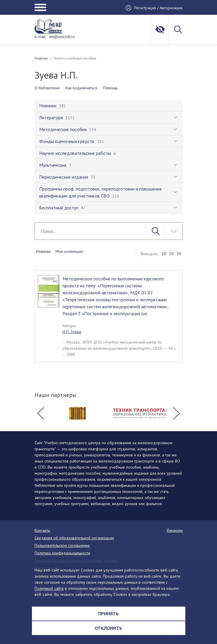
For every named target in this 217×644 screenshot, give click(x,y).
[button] (41, 413)
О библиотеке (47, 88)
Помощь (110, 88)
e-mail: (40, 37)
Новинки (43, 251)
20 (171, 254)
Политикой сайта (49, 588)
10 (164, 254)
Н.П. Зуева (72, 332)
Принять (108, 614)
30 (179, 254)
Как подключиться (81, 88)
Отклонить (108, 628)
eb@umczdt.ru (62, 37)
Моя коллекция (69, 251)
